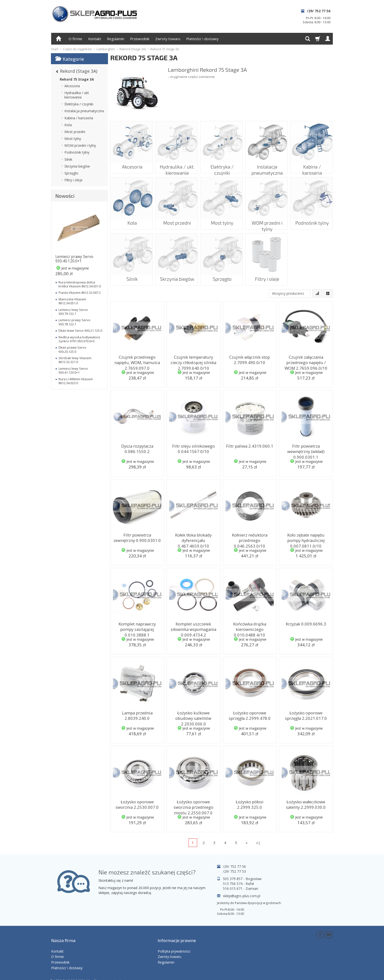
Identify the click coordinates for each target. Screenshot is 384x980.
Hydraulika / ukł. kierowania (176, 166)
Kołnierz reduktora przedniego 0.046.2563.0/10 (250, 539)
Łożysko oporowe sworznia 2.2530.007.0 (137, 803)
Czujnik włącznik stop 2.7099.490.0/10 (250, 359)
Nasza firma (63, 936)
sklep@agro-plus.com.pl (242, 896)
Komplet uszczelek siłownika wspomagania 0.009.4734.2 (193, 628)
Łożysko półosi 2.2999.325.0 (250, 803)
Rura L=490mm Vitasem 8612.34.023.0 (76, 381)
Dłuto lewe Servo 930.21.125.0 (80, 331)
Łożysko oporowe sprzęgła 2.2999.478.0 (250, 715)
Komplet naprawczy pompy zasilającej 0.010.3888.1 (137, 626)
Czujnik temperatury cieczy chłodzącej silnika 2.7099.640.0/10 (193, 361)
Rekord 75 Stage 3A (77, 79)
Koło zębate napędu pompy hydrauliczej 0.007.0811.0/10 (306, 539)
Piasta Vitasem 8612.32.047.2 (80, 293)
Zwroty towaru (168, 39)
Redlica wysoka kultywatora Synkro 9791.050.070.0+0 (79, 339)
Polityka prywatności (174, 943)
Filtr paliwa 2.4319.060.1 (250, 446)
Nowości (65, 196)
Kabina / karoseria (312, 164)
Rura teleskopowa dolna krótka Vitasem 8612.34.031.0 (80, 284)
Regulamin (116, 39)
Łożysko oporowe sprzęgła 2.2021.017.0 (306, 715)
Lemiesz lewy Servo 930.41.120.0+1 (73, 370)
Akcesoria (132, 164)
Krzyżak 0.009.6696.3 (306, 623)
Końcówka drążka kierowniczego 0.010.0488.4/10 (250, 628)
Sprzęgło (222, 276)
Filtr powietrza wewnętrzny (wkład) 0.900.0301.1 (306, 450)
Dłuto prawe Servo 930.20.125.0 (72, 349)
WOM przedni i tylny (267, 220)
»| (258, 843)
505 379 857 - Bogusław (242, 879)
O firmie (75, 39)
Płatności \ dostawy (202, 39)
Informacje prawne (177, 936)
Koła (132, 220)
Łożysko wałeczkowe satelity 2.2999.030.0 (306, 803)
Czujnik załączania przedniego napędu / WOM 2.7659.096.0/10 (306, 361)
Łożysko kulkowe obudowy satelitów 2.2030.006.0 (193, 715)
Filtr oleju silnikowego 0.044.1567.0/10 (193, 448)
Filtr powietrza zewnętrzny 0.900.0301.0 (137, 537)
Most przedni (176, 220)
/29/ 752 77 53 (234, 871)
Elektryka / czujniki (222, 164)
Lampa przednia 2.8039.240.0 (137, 715)
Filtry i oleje (266, 276)
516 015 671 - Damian (240, 888)
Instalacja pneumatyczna (267, 166)
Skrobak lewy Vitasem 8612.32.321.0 (75, 360)
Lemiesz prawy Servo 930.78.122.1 (74, 322)
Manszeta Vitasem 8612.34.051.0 (72, 301)
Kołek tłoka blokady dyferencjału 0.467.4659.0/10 (193, 539)
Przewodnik (140, 39)
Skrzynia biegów (177, 276)
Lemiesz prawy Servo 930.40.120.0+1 (74, 259)
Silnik (132, 276)
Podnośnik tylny (312, 220)
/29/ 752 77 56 (319, 11)
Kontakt (95, 39)
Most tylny (222, 220)
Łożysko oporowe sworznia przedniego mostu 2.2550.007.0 (193, 806)
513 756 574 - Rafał (238, 884)
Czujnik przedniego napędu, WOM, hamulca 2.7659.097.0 (137, 361)
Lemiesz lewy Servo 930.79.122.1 (73, 312)
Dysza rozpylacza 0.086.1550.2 (137, 448)
